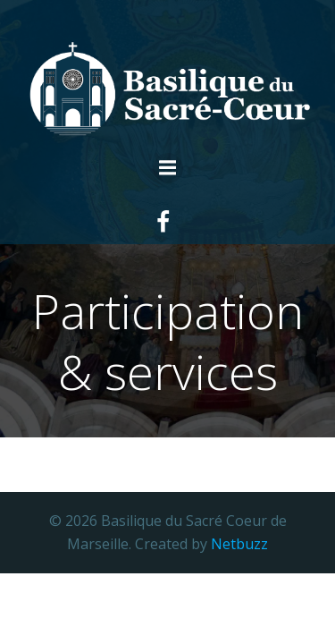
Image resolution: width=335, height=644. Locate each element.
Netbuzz (239, 544)
